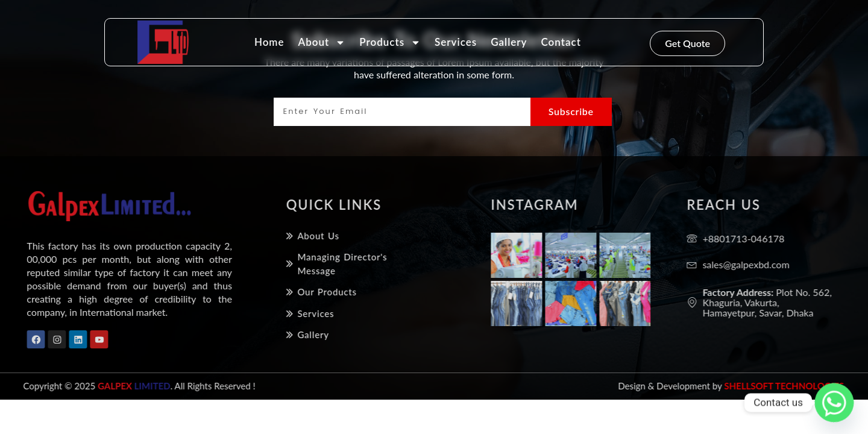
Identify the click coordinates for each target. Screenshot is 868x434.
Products (390, 42)
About (322, 42)
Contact (561, 42)
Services (456, 42)
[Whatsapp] (834, 403)
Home (269, 42)
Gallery (509, 42)
